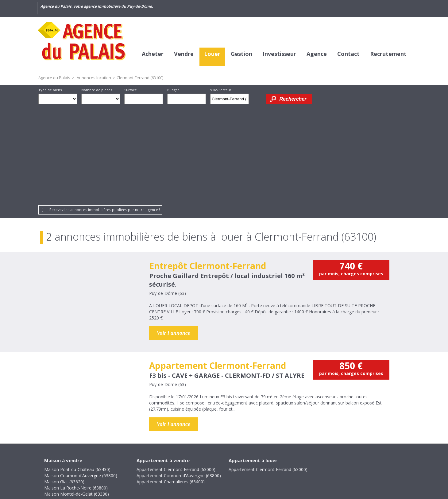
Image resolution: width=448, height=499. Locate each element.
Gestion (241, 54)
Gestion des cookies (312, 457)
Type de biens (50, 90)
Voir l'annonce (174, 236)
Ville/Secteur (221, 90)
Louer (212, 54)
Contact (348, 54)
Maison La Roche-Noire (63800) (76, 391)
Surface (131, 90)
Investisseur (279, 54)
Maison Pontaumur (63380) (71, 403)
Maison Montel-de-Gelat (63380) (77, 397)
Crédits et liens (127, 457)
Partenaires (270, 457)
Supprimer (245, 101)
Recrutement (388, 54)
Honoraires (163, 457)
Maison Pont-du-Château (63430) (77, 372)
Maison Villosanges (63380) (71, 422)
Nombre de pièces (97, 90)
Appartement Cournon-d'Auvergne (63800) (179, 379)
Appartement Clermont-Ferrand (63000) (176, 372)
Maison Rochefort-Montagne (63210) (81, 409)
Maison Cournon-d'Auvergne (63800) (81, 379)
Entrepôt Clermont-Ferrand (208, 169)
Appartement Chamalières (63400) (171, 385)
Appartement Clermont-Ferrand (218, 269)
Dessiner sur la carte (257, 99)
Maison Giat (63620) (64, 385)
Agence (317, 54)
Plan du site (239, 457)
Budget (173, 90)
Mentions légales (201, 457)
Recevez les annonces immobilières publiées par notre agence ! (105, 113)
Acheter (153, 54)
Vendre (184, 54)
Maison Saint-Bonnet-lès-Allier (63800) (82, 415)
